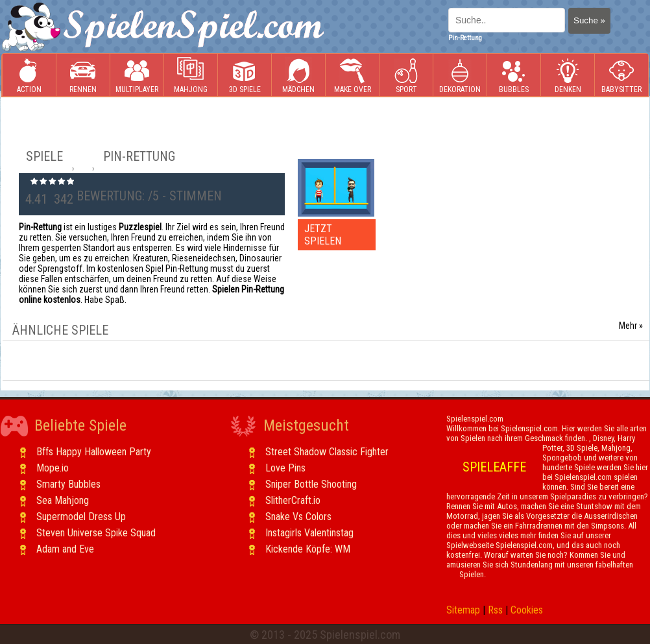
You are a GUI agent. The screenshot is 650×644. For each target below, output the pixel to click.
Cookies (527, 610)
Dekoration (460, 76)
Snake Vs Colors (298, 517)
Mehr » (631, 326)
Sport (406, 76)
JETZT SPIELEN (323, 235)
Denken (568, 76)
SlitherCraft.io (293, 500)
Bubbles (514, 76)
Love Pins (285, 468)
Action (29, 76)
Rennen (83, 76)
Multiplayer (137, 76)
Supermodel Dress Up (81, 517)
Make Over (353, 76)
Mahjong (191, 76)
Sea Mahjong (63, 500)
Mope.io (53, 468)
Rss (495, 610)
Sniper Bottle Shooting (311, 484)
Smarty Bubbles (68, 484)
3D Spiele (245, 76)
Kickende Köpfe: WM (308, 549)
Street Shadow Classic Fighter (327, 452)
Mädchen (298, 76)
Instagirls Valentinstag (309, 533)
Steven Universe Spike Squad (96, 533)
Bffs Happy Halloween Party (94, 452)
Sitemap (463, 610)
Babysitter (621, 76)
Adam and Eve (65, 549)
